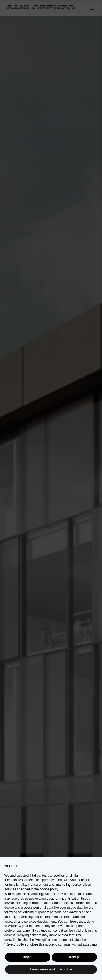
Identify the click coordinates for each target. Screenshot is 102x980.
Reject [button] (28, 957)
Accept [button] (74, 957)
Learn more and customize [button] (51, 969)
